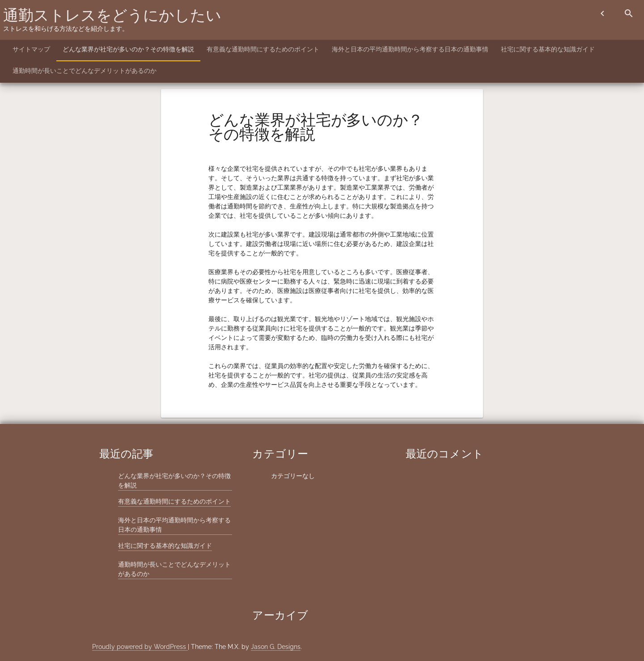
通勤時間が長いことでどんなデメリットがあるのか (85, 71)
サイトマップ (31, 49)
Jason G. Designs (276, 647)
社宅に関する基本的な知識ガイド (548, 49)
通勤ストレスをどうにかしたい (112, 15)
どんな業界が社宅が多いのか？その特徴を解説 (128, 49)
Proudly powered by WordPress (140, 647)
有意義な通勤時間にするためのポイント (263, 49)
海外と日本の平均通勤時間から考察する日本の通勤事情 (410, 49)
